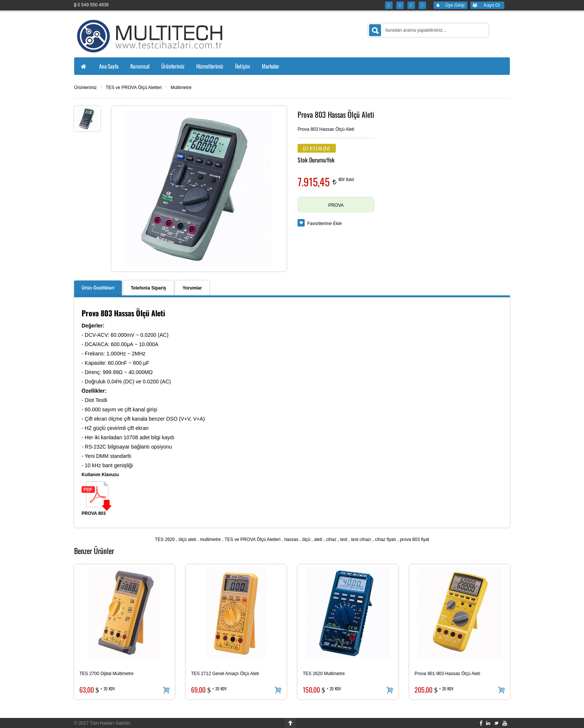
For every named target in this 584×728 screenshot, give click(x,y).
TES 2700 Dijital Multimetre (106, 674)
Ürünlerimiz (85, 88)
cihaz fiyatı (386, 539)
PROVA (336, 205)
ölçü (306, 539)
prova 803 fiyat (414, 539)
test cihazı (361, 539)
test (344, 539)
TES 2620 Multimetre (324, 674)
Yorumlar (192, 288)
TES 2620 (165, 539)
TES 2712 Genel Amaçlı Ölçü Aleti (225, 674)
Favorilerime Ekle (325, 224)
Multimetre (181, 88)
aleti (318, 539)
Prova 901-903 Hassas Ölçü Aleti (447, 674)
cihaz (331, 539)
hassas (291, 539)
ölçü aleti (187, 539)
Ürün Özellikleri (98, 288)
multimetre (210, 539)
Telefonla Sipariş (148, 288)
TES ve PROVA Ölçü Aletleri (134, 88)
